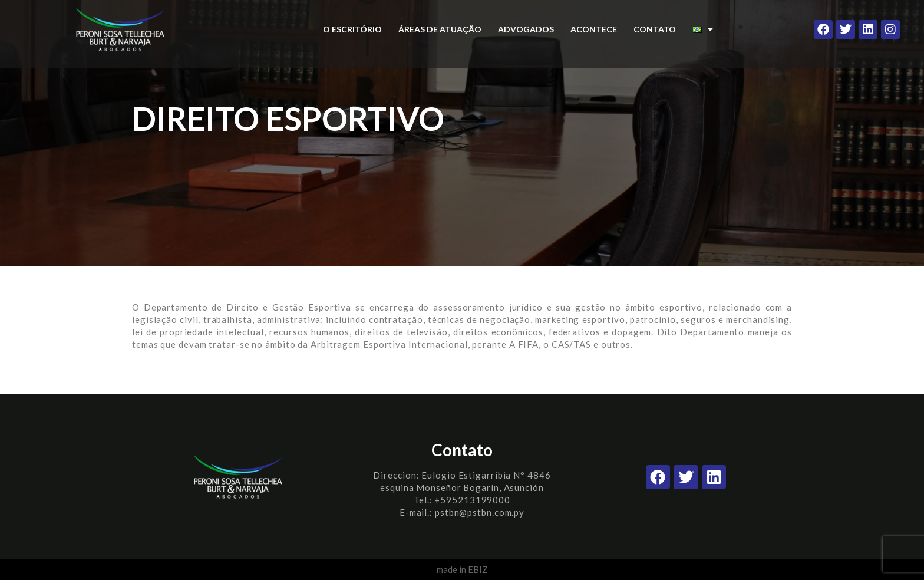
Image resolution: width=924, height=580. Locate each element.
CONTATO (655, 29)
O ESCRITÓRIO (352, 29)
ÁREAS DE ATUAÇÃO (440, 29)
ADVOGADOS (526, 29)
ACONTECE (594, 29)
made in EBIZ (462, 569)
